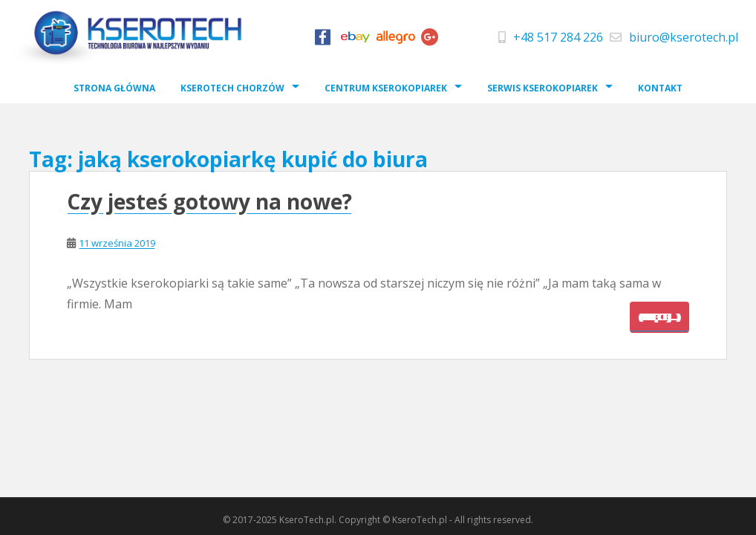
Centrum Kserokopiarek (386, 88)
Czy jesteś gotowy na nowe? (209, 201)
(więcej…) (659, 317)
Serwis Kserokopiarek (542, 88)
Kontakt (660, 88)
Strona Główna (114, 88)
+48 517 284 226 (558, 37)
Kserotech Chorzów (232, 88)
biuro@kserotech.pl (684, 37)
